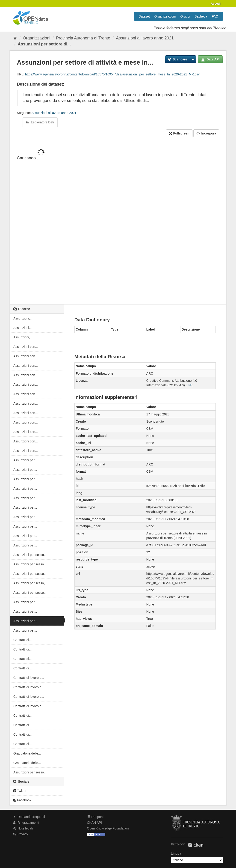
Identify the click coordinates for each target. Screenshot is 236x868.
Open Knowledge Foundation (108, 828)
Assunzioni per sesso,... (30, 583)
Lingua (176, 853)
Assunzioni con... (26, 347)
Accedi (216, 4)
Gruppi (185, 16)
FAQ (215, 16)
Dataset (144, 16)
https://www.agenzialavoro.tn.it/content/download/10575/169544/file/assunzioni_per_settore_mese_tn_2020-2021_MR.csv (112, 74)
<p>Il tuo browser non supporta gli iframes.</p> (118, 221)
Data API (210, 59)
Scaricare (178, 59)
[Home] (15, 38)
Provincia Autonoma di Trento (83, 38)
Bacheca (201, 16)
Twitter (20, 791)
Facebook (22, 800)
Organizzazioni (165, 16)
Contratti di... (22, 640)
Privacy (21, 834)
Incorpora (206, 133)
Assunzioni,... (23, 318)
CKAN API (94, 823)
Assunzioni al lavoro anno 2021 (145, 38)
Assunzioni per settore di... (44, 44)
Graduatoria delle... (27, 753)
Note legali (23, 828)
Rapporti (95, 817)
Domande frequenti (29, 817)
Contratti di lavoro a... (29, 678)
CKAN (195, 845)
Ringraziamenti (26, 823)
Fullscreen (179, 133)
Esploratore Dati (40, 122)
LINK (189, 385)
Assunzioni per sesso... (30, 555)
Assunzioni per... (25, 460)
